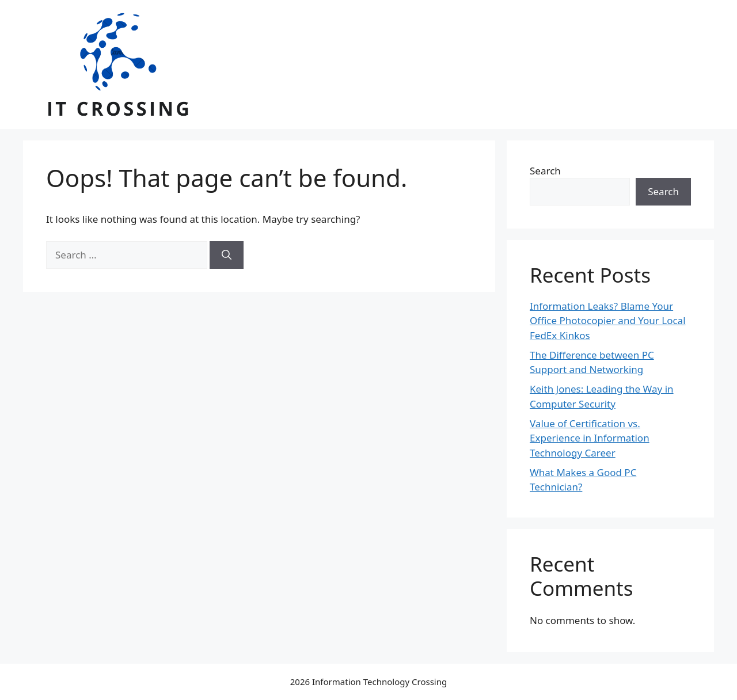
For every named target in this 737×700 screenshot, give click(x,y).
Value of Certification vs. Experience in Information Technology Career (590, 438)
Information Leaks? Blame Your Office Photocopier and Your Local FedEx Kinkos (608, 321)
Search (545, 171)
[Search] (227, 255)
